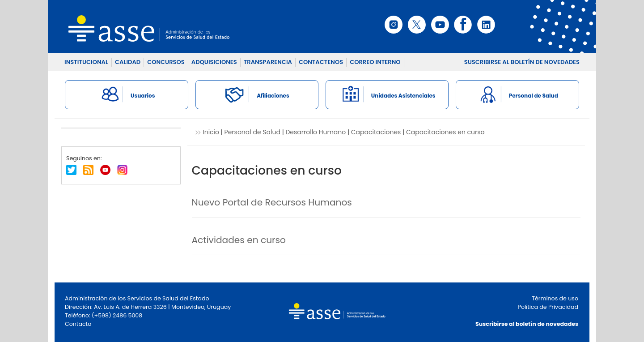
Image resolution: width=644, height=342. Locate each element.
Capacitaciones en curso (445, 132)
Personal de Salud (252, 132)
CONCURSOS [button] (166, 62)
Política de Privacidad (548, 307)
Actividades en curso (239, 240)
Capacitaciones (376, 132)
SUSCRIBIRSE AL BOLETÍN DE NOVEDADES (522, 62)
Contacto (78, 324)
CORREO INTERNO (375, 62)
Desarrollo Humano (316, 132)
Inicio (211, 132)
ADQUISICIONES (214, 62)
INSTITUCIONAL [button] (86, 62)
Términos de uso (555, 298)
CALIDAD (128, 62)
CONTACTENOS (321, 62)
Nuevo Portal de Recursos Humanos (272, 202)
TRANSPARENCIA (268, 62)
